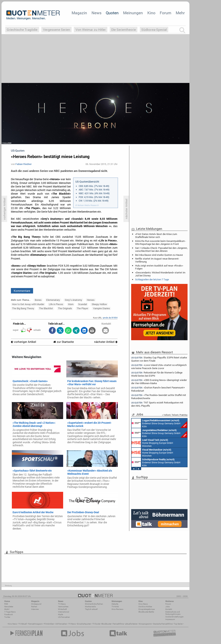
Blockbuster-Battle (146, 612)
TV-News (62, 604)
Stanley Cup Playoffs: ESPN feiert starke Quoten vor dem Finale (159, 359)
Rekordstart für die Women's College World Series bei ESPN (157, 374)
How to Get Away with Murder (28, 304)
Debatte (115, 604)
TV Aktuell (23, 624)
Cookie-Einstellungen (174, 617)
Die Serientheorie (124, 30)
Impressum (170, 619)
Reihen (34, 607)
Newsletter (9, 607)
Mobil (7, 609)
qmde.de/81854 (110, 318)
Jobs (168, 607)
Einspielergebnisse (147, 609)
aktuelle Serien (131, 624)
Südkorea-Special (154, 30)
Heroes (91, 300)
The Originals (65, 308)
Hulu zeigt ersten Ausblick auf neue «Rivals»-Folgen (159, 267)
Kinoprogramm (145, 624)
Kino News (13, 624)
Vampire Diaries (101, 308)
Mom (71, 304)
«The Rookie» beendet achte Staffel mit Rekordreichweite (159, 397)
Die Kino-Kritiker (145, 607)
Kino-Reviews (117, 609)
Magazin (79, 13)
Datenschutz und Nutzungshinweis (173, 613)
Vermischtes (63, 607)
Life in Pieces (56, 304)
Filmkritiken (49, 624)
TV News (72, 624)
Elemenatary (53, 300)
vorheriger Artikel (23, 342)
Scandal (82, 304)
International (64, 612)
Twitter (7, 617)
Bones (38, 300)
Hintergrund (36, 604)
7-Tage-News (10, 612)
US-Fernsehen (64, 617)
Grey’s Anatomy (73, 300)
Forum (165, 13)
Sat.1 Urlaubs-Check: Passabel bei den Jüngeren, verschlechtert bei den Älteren (161, 249)
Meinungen (133, 13)
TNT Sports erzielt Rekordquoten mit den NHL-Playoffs (157, 404)
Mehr (180, 13)
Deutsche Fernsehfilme (163, 624)
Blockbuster (106, 624)
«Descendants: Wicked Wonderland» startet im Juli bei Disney (160, 274)
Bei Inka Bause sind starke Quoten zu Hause (159, 255)
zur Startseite (64, 342)
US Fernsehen (61, 624)
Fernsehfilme (118, 624)
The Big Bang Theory (23, 308)
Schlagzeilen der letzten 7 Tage (152, 279)
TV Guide (96, 624)
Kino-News (143, 604)
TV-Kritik (115, 607)
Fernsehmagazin (35, 624)
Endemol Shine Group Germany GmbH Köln (159, 423)
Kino (151, 13)
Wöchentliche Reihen (94, 604)
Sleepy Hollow (99, 304)
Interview (35, 609)
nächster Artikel (106, 342)
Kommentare (22, 291)
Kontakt (169, 609)
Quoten (112, 13)
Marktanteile (90, 607)
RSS (6, 604)
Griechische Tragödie (22, 30)
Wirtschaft (62, 609)
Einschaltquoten (84, 624)
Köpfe (61, 614)
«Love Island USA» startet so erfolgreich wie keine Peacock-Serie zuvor (159, 367)
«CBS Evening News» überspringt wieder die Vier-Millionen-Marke (159, 382)
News (96, 13)
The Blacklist (46, 308)
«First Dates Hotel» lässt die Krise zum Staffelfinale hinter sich (156, 235)
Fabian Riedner (23, 164)
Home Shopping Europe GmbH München (152, 443)
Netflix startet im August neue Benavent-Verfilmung (157, 260)
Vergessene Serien (57, 30)
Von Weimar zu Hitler (91, 30)
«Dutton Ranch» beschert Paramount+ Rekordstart (158, 389)
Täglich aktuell (91, 609)
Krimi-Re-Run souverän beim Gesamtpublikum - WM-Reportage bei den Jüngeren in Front (161, 242)
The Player (82, 308)
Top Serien (178, 624)
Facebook (9, 614)
